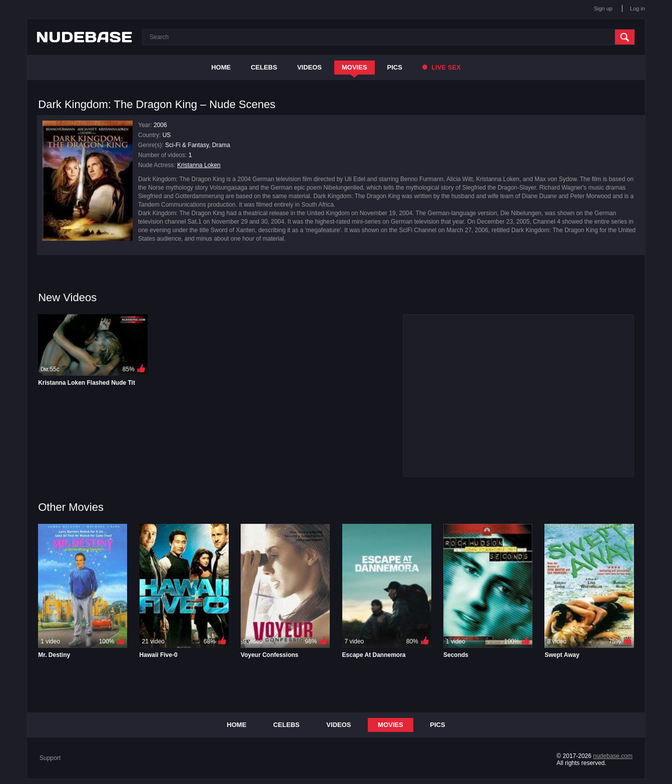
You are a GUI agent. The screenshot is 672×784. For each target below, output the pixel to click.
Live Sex (442, 67)
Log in (637, 9)
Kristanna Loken (199, 165)
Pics (395, 67)
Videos (309, 67)
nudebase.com (613, 756)
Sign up (603, 9)
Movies (355, 67)
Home (221, 67)
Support (50, 758)
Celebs (264, 67)
